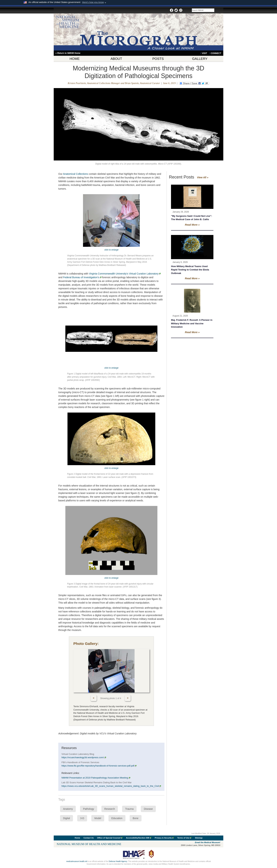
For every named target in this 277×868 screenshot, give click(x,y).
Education (117, 818)
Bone (136, 818)
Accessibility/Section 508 (138, 838)
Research (110, 809)
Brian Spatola (132, 83)
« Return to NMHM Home (68, 53)
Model (98, 818)
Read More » (192, 225)
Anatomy (68, 809)
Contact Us (89, 838)
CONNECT (216, 53)
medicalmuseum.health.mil (77, 861)
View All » (203, 177)
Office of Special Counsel (109, 838)
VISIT (204, 53)
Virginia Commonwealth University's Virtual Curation (125, 274)
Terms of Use (183, 838)
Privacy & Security (163, 838)
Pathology (89, 809)
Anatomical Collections (75, 174)
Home (77, 838)
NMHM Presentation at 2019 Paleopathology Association (96, 778)
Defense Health (118, 861)
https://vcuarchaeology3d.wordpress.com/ (84, 757)
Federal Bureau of (82, 277)
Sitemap (199, 838)
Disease (148, 809)
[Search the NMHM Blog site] (203, 10)
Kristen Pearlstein (77, 83)
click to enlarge (111, 250)
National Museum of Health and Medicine (89, 844)
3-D (82, 818)
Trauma (129, 809)
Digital (67, 818)
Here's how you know (93, 2)
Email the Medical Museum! (208, 842)
